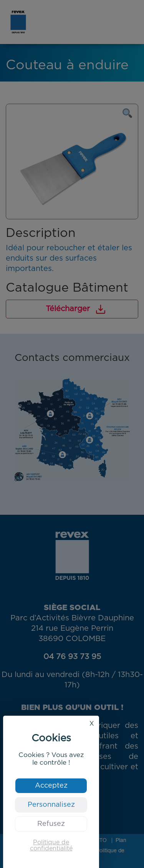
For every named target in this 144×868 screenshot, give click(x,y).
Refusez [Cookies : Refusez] (51, 824)
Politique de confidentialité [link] (51, 845)
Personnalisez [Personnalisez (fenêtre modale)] (51, 805)
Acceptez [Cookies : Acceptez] (51, 786)
